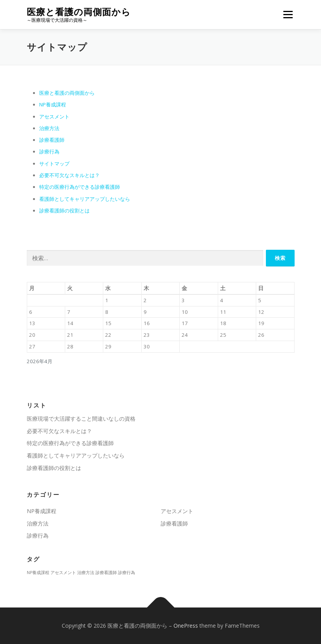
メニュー (288, 14)
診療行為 (49, 151)
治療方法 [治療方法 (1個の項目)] (86, 573)
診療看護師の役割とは (64, 211)
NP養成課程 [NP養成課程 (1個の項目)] (38, 573)
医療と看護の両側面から (79, 12)
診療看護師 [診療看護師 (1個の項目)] (106, 573)
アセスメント (54, 117)
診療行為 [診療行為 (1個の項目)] (127, 573)
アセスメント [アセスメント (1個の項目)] (63, 573)
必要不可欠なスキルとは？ (69, 175)
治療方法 (49, 128)
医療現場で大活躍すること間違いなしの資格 (81, 419)
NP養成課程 (53, 104)
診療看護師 (52, 140)
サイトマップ (54, 164)
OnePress (186, 626)
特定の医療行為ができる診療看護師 (80, 187)
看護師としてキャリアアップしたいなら (85, 199)
